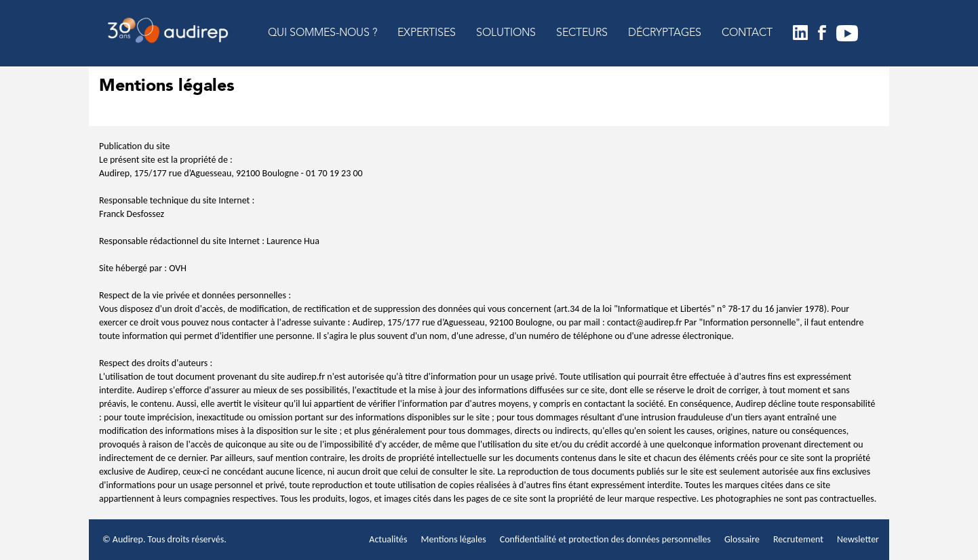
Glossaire (742, 539)
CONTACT (747, 33)
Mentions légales (453, 539)
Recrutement (798, 539)
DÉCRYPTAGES (665, 33)
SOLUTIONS (506, 33)
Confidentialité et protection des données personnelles (605, 539)
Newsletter (858, 539)
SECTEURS (582, 33)
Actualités (388, 539)
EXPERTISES (427, 33)
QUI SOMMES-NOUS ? (322, 33)
